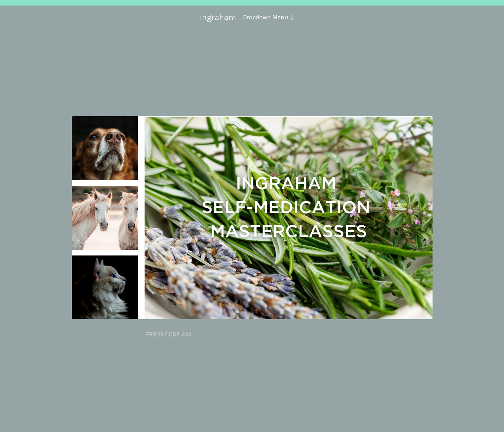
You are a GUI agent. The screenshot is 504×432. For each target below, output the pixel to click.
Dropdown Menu (268, 17)
